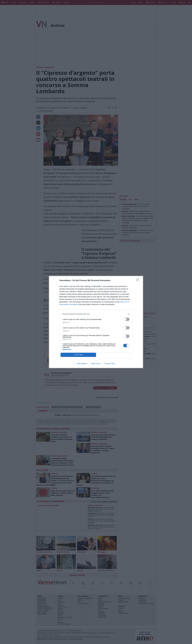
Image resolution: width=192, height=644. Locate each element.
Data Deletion (82, 364)
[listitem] (96, 314)
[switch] (126, 319)
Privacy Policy (110, 364)
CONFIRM (78, 355)
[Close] (138, 281)
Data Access (96, 364)
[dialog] (96, 322)
